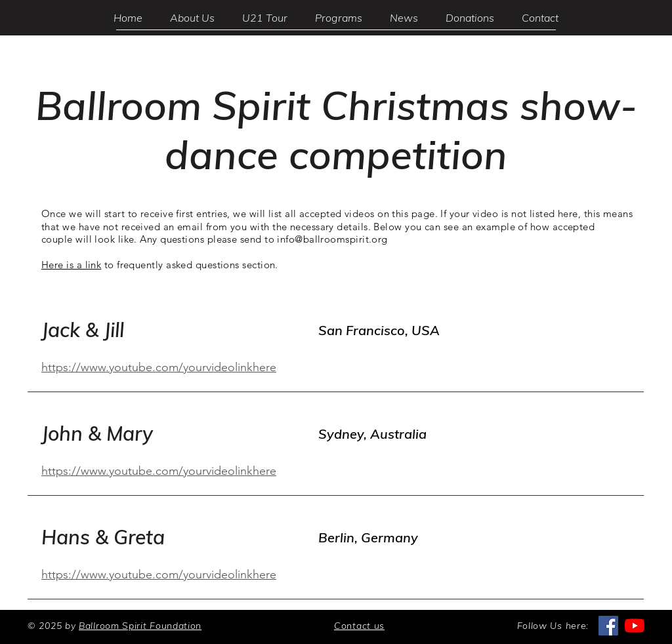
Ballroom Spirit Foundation (140, 626)
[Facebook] (608, 626)
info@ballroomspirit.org (332, 239)
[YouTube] (635, 626)
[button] (339, 18)
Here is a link (71, 265)
